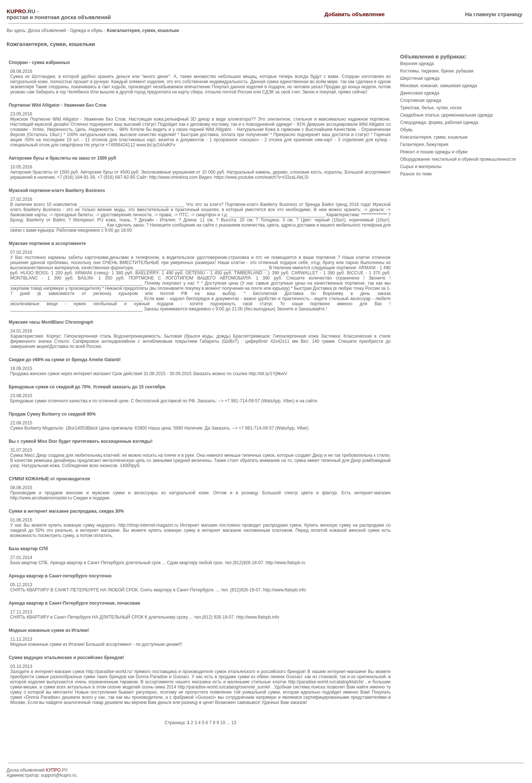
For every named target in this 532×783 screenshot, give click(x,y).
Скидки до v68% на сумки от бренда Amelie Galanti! (65, 360)
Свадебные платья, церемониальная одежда (446, 115)
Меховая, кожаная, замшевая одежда (438, 86)
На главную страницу (494, 14)
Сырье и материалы (421, 167)
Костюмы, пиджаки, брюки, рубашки (437, 71)
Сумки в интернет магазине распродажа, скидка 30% (66, 511)
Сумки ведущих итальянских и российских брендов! (67, 658)
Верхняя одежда (417, 64)
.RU (21, 11)
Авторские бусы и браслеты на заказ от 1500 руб (63, 158)
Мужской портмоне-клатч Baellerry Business (57, 191)
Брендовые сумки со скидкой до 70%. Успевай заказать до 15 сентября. (88, 387)
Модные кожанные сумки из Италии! (49, 630)
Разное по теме (416, 174)
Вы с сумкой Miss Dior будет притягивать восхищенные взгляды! (81, 441)
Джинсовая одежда (420, 93)
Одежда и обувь (87, 31)
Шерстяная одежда (420, 78)
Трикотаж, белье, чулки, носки (431, 108)
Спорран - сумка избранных (39, 63)
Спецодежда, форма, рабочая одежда (439, 122)
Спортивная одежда (421, 100)
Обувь (406, 130)
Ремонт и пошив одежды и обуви (434, 152)
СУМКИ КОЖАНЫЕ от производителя (49, 479)
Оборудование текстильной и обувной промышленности (458, 159)
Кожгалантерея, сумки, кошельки (434, 137)
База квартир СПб (28, 549)
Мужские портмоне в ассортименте (47, 243)
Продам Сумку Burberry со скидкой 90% (52, 414)
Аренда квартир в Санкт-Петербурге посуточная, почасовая (74, 603)
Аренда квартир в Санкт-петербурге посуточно (60, 576)
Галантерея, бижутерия (424, 145)
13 (234, 723)
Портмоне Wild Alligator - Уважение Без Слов (58, 105)
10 (223, 723)
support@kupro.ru (58, 775)
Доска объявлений (47, 31)
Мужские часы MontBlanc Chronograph (51, 322)
